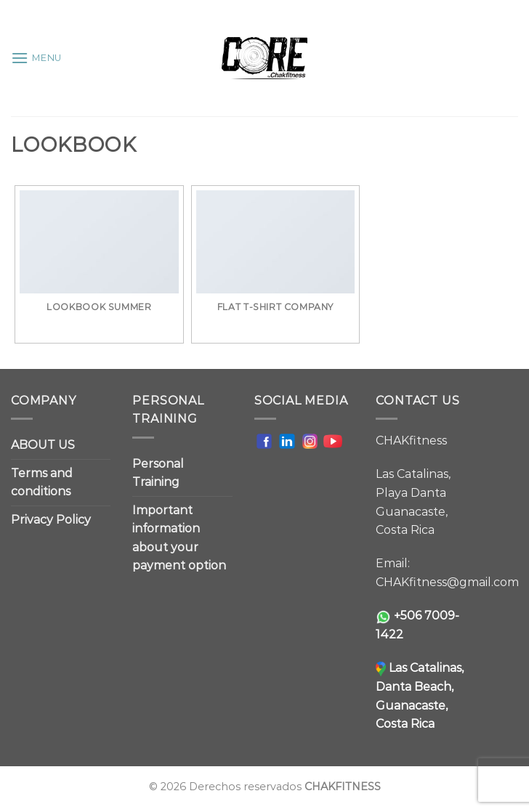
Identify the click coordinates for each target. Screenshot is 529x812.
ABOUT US (43, 445)
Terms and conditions (42, 483)
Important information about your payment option (179, 538)
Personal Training (158, 473)
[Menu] (36, 58)
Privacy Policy (51, 520)
